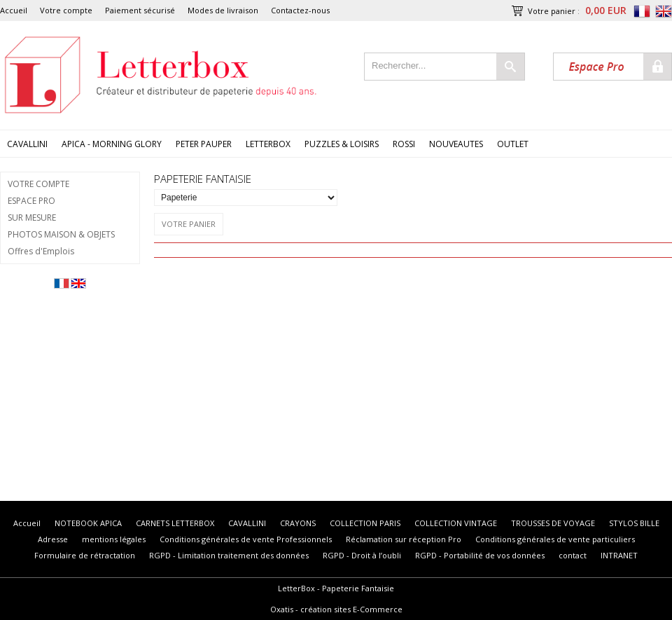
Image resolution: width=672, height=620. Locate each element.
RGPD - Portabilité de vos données (480, 555)
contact (573, 555)
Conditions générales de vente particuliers (555, 539)
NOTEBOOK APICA (88, 523)
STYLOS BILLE (634, 523)
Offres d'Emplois (41, 251)
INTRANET (619, 555)
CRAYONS (298, 523)
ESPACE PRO (31, 201)
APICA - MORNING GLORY (112, 144)
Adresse (53, 539)
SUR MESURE (32, 218)
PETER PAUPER (204, 144)
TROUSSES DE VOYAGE (553, 523)
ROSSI (404, 144)
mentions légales (114, 539)
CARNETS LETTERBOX (175, 523)
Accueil (14, 10)
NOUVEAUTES (456, 144)
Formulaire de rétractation (85, 555)
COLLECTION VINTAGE (456, 523)
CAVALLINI (27, 144)
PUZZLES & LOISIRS (342, 144)
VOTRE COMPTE (38, 184)
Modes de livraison (223, 10)
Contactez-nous (300, 10)
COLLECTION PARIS (365, 523)
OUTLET (513, 144)
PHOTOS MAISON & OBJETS (61, 234)
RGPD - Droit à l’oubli (362, 555)
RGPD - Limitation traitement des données (229, 555)
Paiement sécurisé (140, 10)
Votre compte (66, 10)
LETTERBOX (268, 144)
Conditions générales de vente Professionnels (246, 539)
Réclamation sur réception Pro (404, 539)
